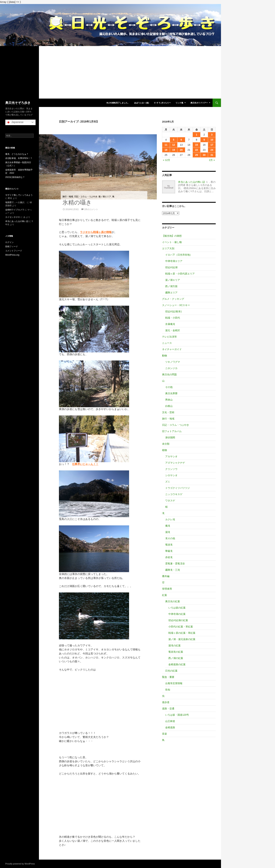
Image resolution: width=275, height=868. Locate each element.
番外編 (166, 576)
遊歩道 (166, 702)
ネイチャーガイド (172, 349)
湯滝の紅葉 (175, 645)
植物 (165, 450)
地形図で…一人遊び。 (16, 202)
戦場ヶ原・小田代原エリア (180, 274)
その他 (169, 387)
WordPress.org (12, 255)
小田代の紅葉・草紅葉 (181, 627)
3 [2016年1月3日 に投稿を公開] (212, 135)
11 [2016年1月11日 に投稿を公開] (166, 145)
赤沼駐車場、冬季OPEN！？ (19, 158)
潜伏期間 (170, 438)
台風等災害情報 (174, 683)
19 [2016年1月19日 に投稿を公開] (174, 150)
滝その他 (170, 538)
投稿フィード (12, 246)
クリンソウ (171, 469)
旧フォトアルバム (172, 431)
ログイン (9, 242)
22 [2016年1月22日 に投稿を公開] (197, 150)
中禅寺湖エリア (174, 261)
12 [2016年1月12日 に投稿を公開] (174, 145)
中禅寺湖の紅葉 (177, 614)
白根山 (169, 406)
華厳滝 (169, 551)
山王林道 (170, 721)
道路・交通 (168, 709)
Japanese (15, 122)
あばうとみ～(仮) (142, 103)
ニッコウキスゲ (174, 494)
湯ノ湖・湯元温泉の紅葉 (182, 639)
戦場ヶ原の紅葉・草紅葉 (182, 633)
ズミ (168, 482)
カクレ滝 (170, 519)
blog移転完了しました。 (118, 103)
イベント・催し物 (172, 242)
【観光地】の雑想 (172, 236)
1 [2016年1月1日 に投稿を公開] (197, 135)
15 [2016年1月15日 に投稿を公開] (197, 145)
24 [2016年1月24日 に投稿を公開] (212, 150)
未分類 (166, 444)
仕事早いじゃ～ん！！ (85, 464)
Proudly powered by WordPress (20, 864)
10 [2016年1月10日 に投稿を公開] (212, 140)
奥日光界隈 (171, 393)
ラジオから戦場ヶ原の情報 (96, 232)
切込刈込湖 (171, 267)
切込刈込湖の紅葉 (178, 620)
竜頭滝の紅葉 (176, 652)
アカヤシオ (171, 456)
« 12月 (167, 160)
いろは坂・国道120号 (177, 715)
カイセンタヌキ (13, 217)
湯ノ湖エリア (105, 197)
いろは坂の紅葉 (177, 608)
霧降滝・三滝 (173, 570)
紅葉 (165, 595)
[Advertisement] (110, 72)
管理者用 (167, 589)
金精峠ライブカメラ (15, 210)
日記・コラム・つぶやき (86, 197)
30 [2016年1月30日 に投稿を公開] (204, 155)
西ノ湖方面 (171, 286)
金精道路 (170, 727)
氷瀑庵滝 (170, 324)
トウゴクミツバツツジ (177, 488)
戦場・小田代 (173, 318)
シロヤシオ (171, 475)
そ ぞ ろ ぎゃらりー (162, 103)
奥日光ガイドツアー (199, 103)
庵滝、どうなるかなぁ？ (17, 154)
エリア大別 (168, 248)
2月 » (212, 160)
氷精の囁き (77, 202)
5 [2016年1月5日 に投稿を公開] (174, 140)
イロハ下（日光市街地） (179, 255)
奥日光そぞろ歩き (18, 103)
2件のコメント (91, 209)
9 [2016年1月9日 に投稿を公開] (204, 140)
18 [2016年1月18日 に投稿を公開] (166, 150)
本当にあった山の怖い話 (192, 182)
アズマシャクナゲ (175, 463)
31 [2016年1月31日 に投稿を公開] (212, 155)
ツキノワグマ (173, 362)
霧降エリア (171, 293)
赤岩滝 (169, 557)
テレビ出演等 (169, 337)
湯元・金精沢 (173, 330)
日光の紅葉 (171, 671)
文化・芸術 (168, 412)
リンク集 (179, 103)
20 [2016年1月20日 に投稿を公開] (181, 150)
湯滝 (168, 532)
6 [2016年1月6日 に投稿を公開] (181, 140)
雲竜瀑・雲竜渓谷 (175, 564)
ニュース (167, 343)
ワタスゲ (170, 501)
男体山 (169, 400)
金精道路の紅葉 (177, 664)
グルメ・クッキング (173, 299)
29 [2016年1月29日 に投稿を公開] (197, 155)
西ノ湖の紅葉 (176, 658)
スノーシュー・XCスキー (176, 305)
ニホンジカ (171, 368)
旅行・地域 (68, 197)
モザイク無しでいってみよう (19, 195)
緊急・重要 (168, 677)
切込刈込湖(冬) (173, 311)
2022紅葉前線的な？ (15, 177)
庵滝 (168, 526)
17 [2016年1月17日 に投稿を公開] (212, 145)
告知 (168, 690)
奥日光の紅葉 (173, 601)
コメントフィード (14, 251)
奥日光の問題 (169, 374)
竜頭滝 (169, 545)
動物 (165, 356)
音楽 (165, 734)
